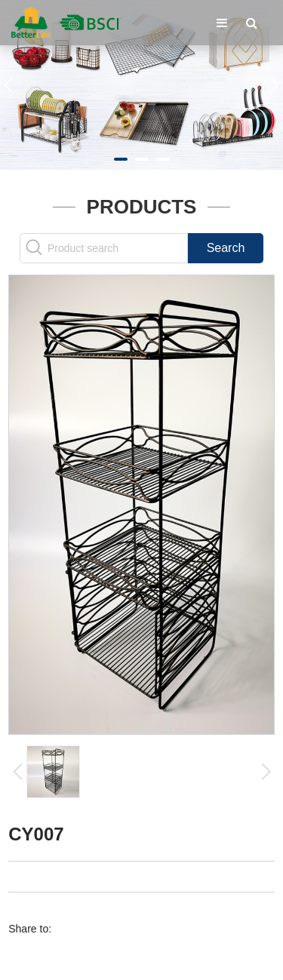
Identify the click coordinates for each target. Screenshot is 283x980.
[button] (121, 159)
